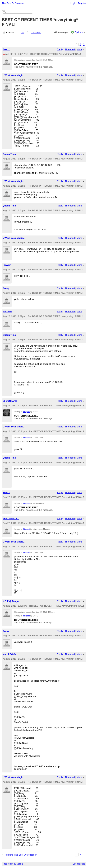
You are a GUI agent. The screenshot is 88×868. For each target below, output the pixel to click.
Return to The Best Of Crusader (20, 855)
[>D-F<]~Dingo (11, 601)
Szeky (6, 288)
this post (26, 412)
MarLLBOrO (9, 654)
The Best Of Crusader (13, 3)
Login (73, 3)
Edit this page (79, 864)
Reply (60, 49)
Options (78, 32)
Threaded (36, 33)
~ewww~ (7, 265)
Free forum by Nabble (13, 864)
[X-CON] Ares (10, 401)
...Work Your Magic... (14, 75)
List (23, 33)
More (79, 49)
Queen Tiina (9, 154)
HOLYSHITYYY (11, 518)
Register (82, 3)
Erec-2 (6, 49)
